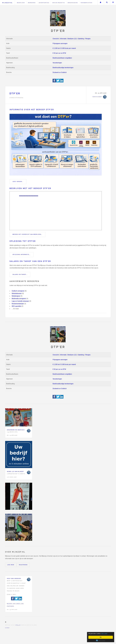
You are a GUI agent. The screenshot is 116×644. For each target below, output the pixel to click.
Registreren (23, 565)
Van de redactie (59, 3)
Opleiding (81, 39)
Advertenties (44, 3)
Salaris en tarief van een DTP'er (30, 261)
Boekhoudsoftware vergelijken (62, 58)
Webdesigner (16, 296)
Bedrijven (21, 3)
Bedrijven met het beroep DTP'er (30, 188)
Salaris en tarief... (20, 274)
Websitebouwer (17, 293)
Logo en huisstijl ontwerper (20, 301)
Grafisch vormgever (18, 291)
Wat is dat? (106, 633)
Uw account (101, 3)
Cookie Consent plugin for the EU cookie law (101, 640)
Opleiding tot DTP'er (23, 241)
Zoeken (107, 3)
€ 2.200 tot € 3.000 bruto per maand (64, 48)
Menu (113, 3)
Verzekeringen (57, 63)
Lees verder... (18, 182)
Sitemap (7, 628)
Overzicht (56, 39)
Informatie (63, 39)
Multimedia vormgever (19, 299)
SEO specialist (16, 306)
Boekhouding (73, 3)
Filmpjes (88, 39)
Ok (101, 637)
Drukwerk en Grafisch (60, 72)
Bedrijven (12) (72, 39)
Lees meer (11, 565)
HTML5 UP (18, 625)
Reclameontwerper (18, 304)
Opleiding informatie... (21, 254)
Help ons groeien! (14, 578)
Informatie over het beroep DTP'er (32, 110)
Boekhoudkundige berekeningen (63, 68)
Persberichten (86, 3)
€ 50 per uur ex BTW (59, 53)
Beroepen (32, 3)
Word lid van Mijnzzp (15, 472)
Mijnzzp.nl (7, 3)
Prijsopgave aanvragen (60, 43)
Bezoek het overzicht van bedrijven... (28, 234)
